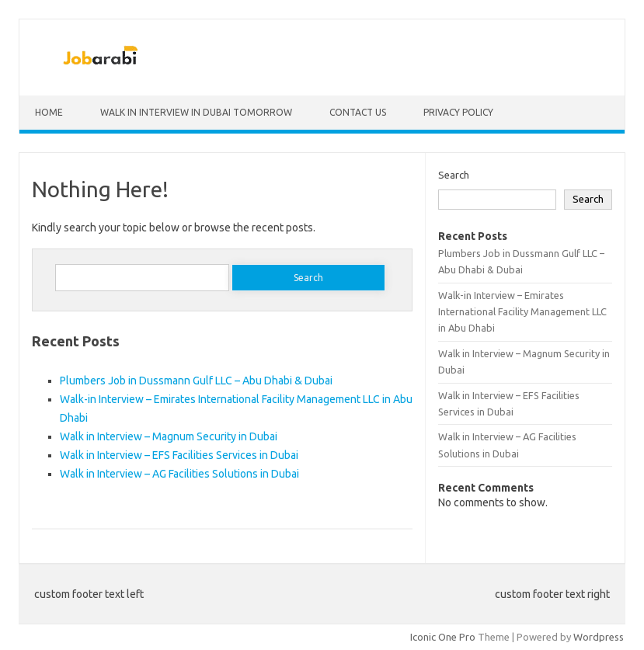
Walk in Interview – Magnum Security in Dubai (169, 436)
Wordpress (599, 637)
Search (454, 175)
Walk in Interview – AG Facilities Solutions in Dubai (179, 474)
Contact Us (358, 112)
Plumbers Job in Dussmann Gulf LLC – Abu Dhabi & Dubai (196, 381)
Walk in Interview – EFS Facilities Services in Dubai (179, 455)
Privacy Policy (458, 112)
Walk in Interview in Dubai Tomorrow (196, 112)
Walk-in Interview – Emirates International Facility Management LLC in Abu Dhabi (522, 312)
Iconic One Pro (443, 637)
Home (49, 112)
